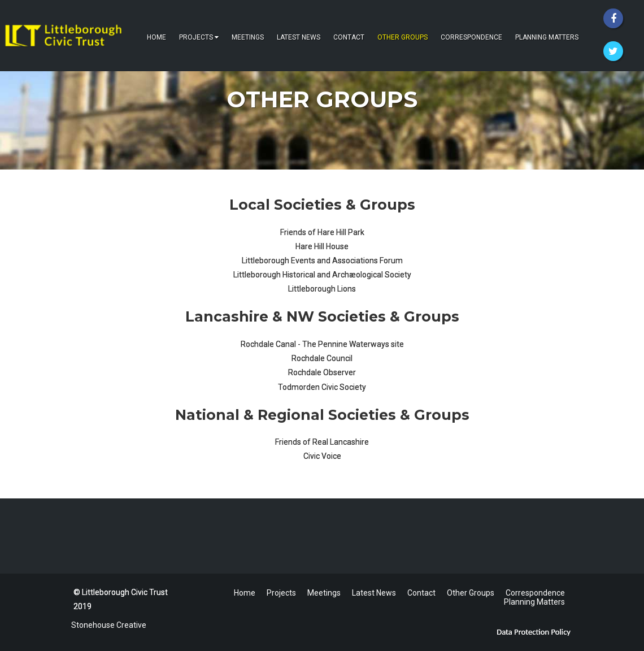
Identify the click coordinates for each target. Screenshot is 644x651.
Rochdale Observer (322, 372)
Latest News (299, 37)
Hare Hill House (322, 246)
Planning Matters (547, 37)
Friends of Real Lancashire (322, 442)
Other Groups (402, 37)
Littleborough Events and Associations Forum (322, 261)
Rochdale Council (322, 358)
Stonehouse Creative (107, 625)
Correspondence (471, 37)
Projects (199, 37)
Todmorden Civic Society (322, 387)
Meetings (248, 37)
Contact (349, 37)
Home (156, 37)
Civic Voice (322, 456)
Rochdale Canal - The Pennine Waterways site (322, 344)
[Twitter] (613, 51)
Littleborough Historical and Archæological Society (322, 275)
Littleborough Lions (322, 289)
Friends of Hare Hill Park (322, 232)
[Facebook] (613, 18)
